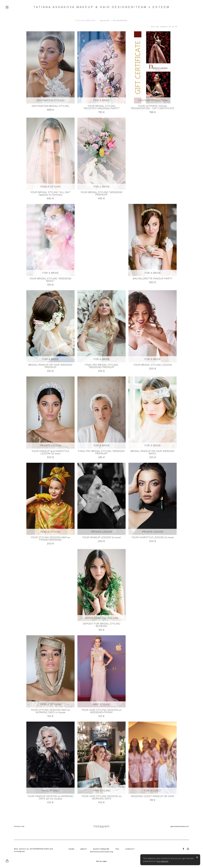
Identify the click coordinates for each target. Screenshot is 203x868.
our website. (163, 861)
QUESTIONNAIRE (101, 849)
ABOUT (84, 849)
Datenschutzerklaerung (102, 852)
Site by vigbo (101, 861)
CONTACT (130, 849)
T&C (117, 849)
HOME (71, 849)
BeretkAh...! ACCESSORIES (114, 21)
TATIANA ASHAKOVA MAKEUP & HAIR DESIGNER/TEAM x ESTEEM (102, 7)
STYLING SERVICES (86, 21)
